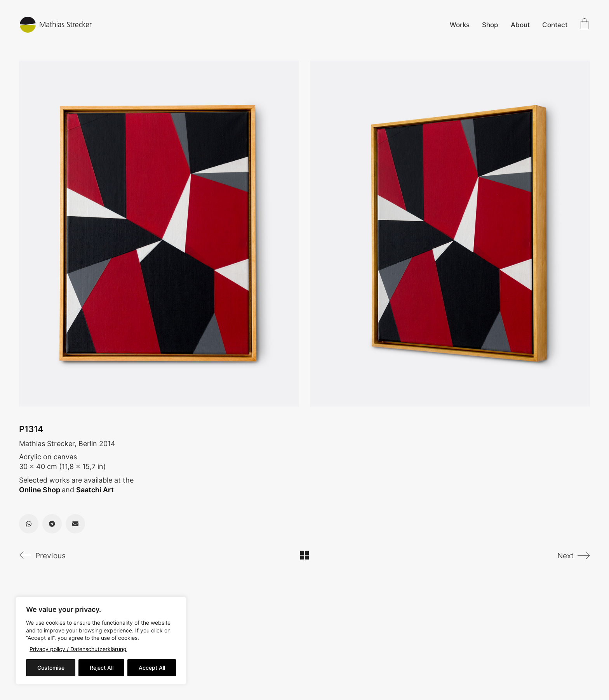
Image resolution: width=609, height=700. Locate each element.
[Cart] (585, 24)
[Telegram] (52, 524)
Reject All (102, 668)
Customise (51, 668)
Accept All (152, 668)
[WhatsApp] (29, 524)
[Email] (75, 524)
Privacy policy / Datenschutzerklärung (78, 649)
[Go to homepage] (56, 24)
